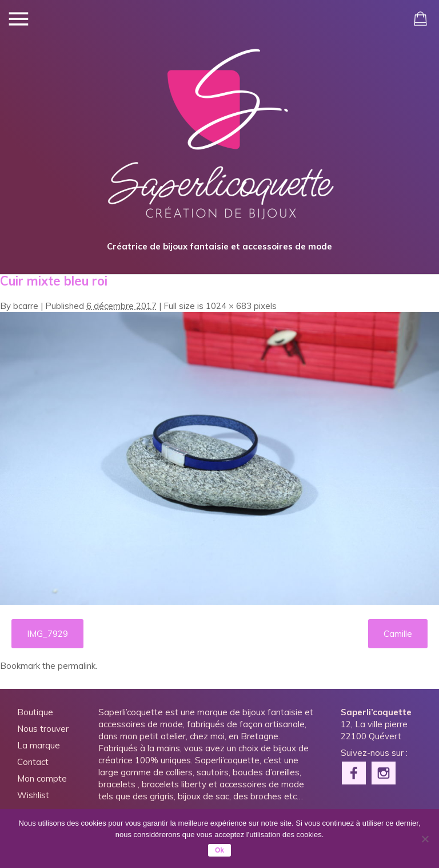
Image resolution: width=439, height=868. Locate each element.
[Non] (425, 839)
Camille (398, 634)
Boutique (35, 712)
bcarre (26, 306)
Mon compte (42, 778)
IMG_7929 (47, 634)
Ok (219, 850)
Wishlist (33, 795)
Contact (33, 762)
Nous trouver (43, 729)
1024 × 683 (229, 306)
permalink (77, 666)
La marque (39, 745)
